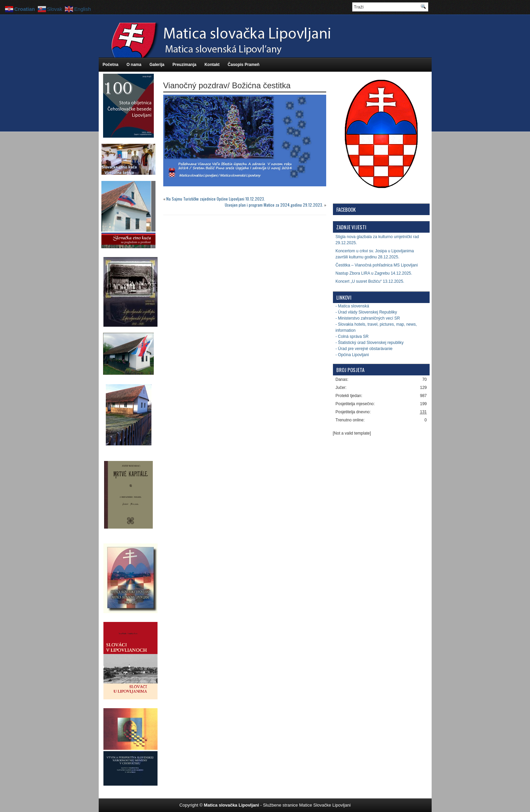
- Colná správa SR (352, 337)
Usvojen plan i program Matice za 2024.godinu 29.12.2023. (274, 205)
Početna (111, 65)
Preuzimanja (184, 65)
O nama (134, 65)
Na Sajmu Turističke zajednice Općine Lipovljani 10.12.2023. (216, 199)
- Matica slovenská (352, 306)
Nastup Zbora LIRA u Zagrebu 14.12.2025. (374, 273)
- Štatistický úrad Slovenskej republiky (370, 343)
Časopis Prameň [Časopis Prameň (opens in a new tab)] (244, 65)
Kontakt (212, 65)
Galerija (157, 65)
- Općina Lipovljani (352, 355)
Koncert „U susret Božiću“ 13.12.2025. (370, 281)
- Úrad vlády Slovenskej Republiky (366, 312)
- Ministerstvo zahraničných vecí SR (368, 318)
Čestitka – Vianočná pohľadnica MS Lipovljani (377, 265)
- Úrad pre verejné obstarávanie (364, 349)
